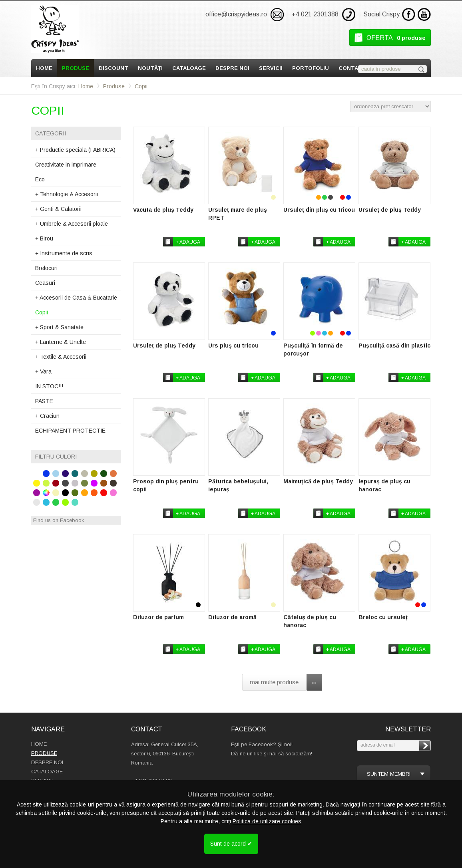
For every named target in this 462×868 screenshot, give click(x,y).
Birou (44, 238)
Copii (141, 86)
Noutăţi (150, 68)
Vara (43, 371)
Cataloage (189, 68)
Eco (40, 179)
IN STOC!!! (49, 386)
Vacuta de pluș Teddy (163, 210)
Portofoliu (311, 68)
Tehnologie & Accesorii (67, 194)
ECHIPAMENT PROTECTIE (70, 431)
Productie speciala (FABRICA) (75, 150)
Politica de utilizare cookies (267, 821)
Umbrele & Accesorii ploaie (72, 224)
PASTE (44, 401)
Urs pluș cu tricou (233, 346)
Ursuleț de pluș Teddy (390, 210)
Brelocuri (46, 268)
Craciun (47, 416)
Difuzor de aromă (232, 617)
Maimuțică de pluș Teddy (318, 481)
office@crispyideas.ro (236, 14)
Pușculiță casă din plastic (394, 346)
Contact (352, 68)
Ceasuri (45, 283)
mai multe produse (274, 682)
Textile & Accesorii (61, 357)
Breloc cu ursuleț (383, 617)
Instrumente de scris (64, 253)
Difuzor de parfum (158, 617)
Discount (114, 68)
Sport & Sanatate (59, 327)
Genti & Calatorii (58, 209)
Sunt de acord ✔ (231, 844)
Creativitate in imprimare (66, 165)
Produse (76, 68)
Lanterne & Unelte (61, 342)
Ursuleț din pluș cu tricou (319, 210)
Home (44, 68)
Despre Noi (232, 68)
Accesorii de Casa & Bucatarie (76, 298)
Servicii (271, 68)
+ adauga (188, 242)
